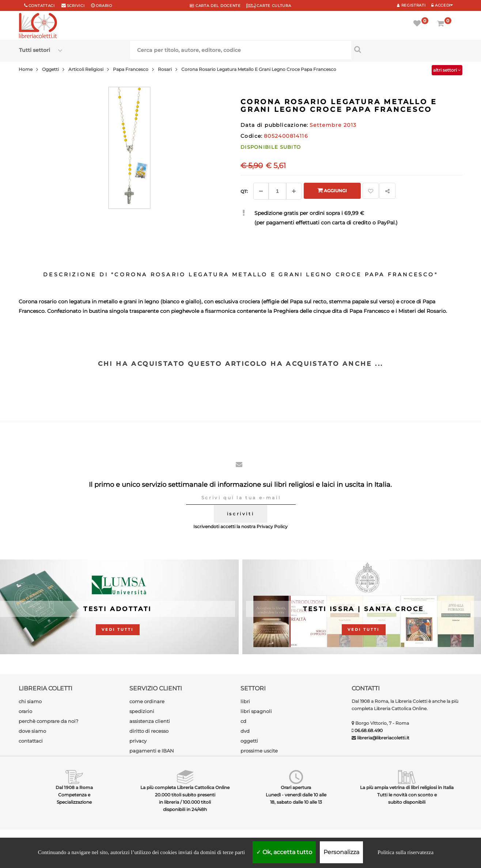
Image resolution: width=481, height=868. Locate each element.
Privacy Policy (272, 526)
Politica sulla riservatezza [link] (406, 852)
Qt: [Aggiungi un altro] (244, 191)
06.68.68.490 (369, 730)
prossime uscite (259, 751)
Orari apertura (296, 787)
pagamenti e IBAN (152, 751)
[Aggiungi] (294, 191)
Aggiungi (332, 190)
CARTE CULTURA (269, 6)
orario (104, 6)
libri (245, 701)
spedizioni (142, 711)
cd (243, 721)
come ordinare (147, 701)
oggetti (249, 741)
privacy (138, 741)
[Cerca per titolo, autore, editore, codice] (407, 49)
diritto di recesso (149, 731)
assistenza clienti (150, 721)
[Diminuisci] (261, 191)
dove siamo (32, 731)
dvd (245, 731)
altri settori (447, 70)
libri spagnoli (256, 711)
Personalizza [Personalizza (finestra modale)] (341, 852)
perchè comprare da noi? (48, 721)
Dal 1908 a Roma (74, 787)
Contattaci (42, 6)
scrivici (76, 6)
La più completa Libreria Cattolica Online (185, 787)
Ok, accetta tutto (284, 852)
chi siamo (30, 701)
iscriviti (240, 514)
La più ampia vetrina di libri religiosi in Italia (407, 787)
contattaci (31, 741)
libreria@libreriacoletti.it (383, 738)
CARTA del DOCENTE (215, 6)
